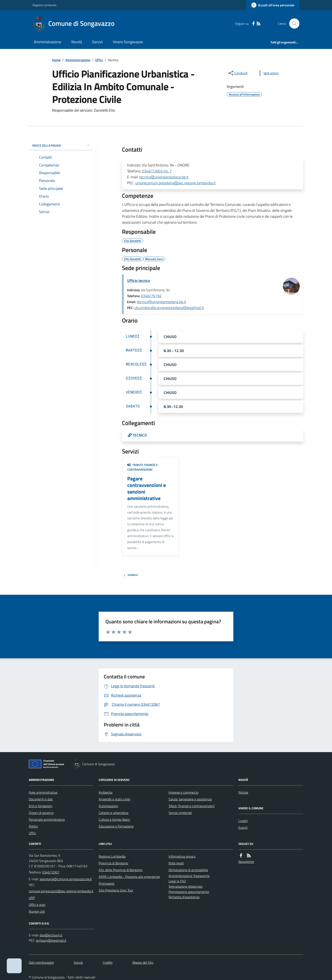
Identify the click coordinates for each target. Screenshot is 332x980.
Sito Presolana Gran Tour (116, 890)
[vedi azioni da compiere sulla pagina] (268, 73)
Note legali (176, 863)
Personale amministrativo (47, 819)
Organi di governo (41, 813)
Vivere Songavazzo (128, 42)
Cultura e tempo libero (114, 819)
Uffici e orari (37, 905)
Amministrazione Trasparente (189, 876)
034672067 (51, 872)
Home (56, 60)
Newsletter (246, 862)
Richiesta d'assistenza (184, 897)
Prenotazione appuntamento (189, 892)
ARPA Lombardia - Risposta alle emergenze (129, 877)
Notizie (243, 792)
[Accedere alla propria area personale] (273, 5)
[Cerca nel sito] (293, 24)
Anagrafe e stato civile (114, 799)
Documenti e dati (41, 799)
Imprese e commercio (183, 792)
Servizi (97, 42)
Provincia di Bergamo (113, 863)
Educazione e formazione (116, 826)
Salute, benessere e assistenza (190, 799)
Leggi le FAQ (177, 881)
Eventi (243, 828)
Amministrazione (48, 42)
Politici (33, 826)
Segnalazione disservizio (185, 886)
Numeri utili (37, 911)
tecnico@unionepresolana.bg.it (164, 177)
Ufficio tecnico (139, 281)
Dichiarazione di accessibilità (188, 870)
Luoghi (243, 821)
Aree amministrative (43, 792)
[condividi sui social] (238, 73)
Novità (77, 42)
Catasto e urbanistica (113, 813)
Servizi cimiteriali (180, 813)
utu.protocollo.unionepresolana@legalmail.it (169, 308)
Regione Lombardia (44, 5)
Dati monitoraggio (41, 962)
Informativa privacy (182, 856)
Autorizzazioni (108, 806)
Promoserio (107, 883)
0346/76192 (151, 296)
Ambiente (106, 792)
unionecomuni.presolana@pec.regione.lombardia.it (175, 183)
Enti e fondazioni (41, 806)
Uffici (99, 60)
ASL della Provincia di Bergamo (120, 870)
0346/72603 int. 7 (157, 171)
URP (32, 898)
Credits (108, 962)
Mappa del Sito (143, 962)
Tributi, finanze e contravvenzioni (142, 467)
